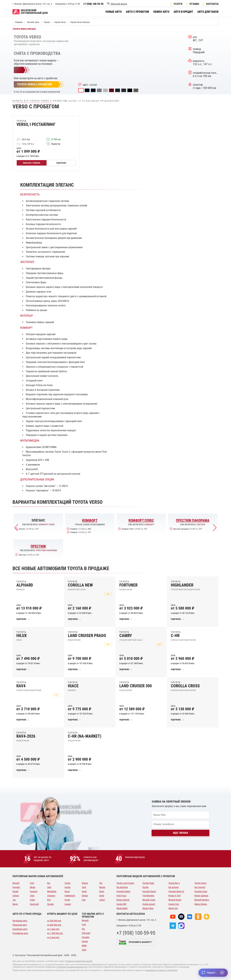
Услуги (178, 4)
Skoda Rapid (122, 908)
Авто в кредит (183, 12)
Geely (84, 891)
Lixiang (68, 904)
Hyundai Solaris (123, 891)
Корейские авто (20, 929)
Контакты (212, 4)
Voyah (67, 900)
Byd (49, 900)
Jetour (102, 900)
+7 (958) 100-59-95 (93, 4)
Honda (67, 887)
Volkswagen (70, 896)
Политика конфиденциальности (72, 967)
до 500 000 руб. (54, 921)
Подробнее (63, 163)
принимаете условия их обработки (161, 970)
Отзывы (194, 4)
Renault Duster (175, 900)
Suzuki (15, 891)
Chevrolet (86, 933)
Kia (49, 883)
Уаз (101, 883)
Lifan (32, 896)
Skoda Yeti (173, 908)
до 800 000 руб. (54, 925)
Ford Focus (121, 896)
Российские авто (20, 933)
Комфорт (90, 520)
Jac (14, 900)
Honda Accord (149, 904)
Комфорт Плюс (141, 520)
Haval (67, 891)
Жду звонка (181, 833)
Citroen (16, 896)
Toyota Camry (201, 883)
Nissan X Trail (174, 896)
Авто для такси (208, 12)
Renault (16, 883)
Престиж (38, 546)
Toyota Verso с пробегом (34, 84)
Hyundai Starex (149, 891)
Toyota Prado (148, 883)
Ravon (15, 904)
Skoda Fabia (148, 908)
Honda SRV (121, 904)
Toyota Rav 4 (174, 883)
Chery (102, 891)
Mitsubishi (52, 891)
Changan (51, 896)
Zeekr (102, 896)
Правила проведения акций (79, 961)
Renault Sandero (202, 900)
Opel (49, 887)
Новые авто (114, 12)
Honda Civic (174, 904)
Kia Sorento (174, 887)
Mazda (102, 887)
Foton (32, 900)
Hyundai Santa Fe (176, 891)
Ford (32, 883)
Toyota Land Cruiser (125, 883)
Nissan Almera (123, 900)
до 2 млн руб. (53, 937)
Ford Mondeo (148, 896)
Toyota (67, 883)
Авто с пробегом (137, 12)
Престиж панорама (193, 520)
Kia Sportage (122, 887)
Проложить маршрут (140, 942)
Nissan (85, 883)
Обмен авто (161, 12)
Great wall (34, 904)
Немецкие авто (20, 925)
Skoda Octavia (201, 904)
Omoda (50, 904)
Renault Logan (149, 900)
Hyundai (16, 887)
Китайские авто (20, 921)
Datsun (85, 896)
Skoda (33, 887)
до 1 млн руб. (53, 929)
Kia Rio (145, 887)
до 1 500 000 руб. (55, 933)
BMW (84, 946)
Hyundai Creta (201, 891)
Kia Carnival (200, 887)
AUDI (84, 950)
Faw (84, 900)
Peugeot (34, 891)
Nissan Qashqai (201, 896)
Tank (84, 887)
